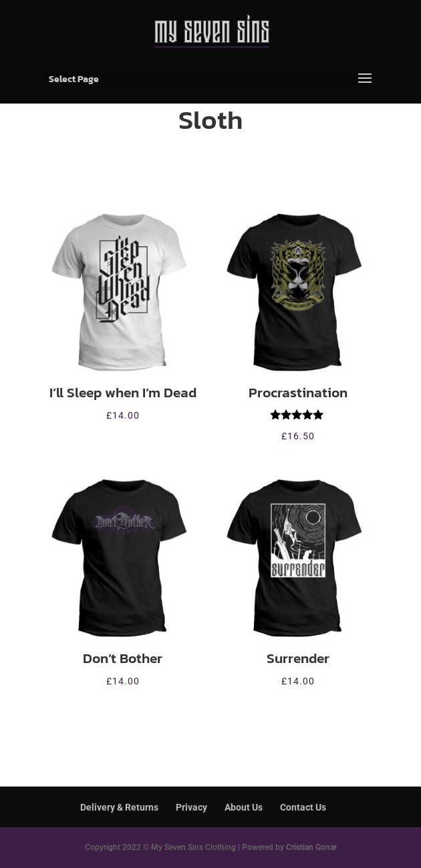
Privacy (191, 807)
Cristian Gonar (311, 847)
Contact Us (303, 807)
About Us (244, 807)
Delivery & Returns (119, 807)
